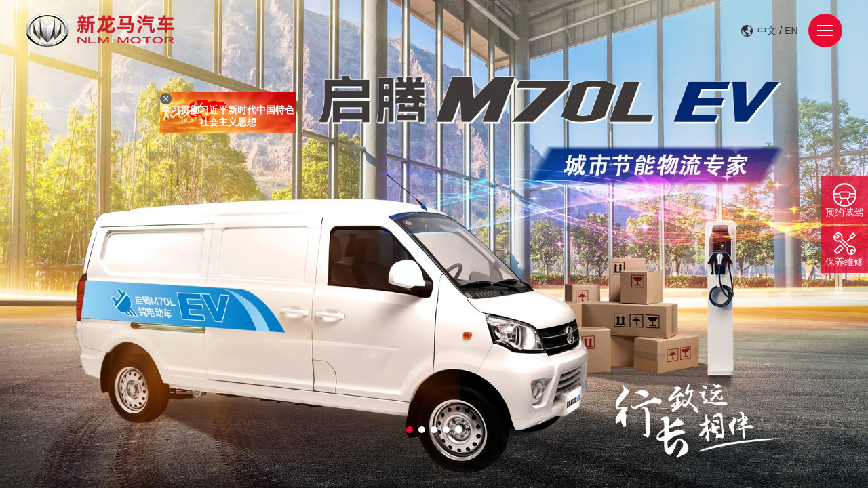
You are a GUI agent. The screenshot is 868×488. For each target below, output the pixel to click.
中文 (767, 30)
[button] (410, 430)
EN (791, 30)
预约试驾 (844, 212)
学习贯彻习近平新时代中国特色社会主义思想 (229, 117)
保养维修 (844, 262)
